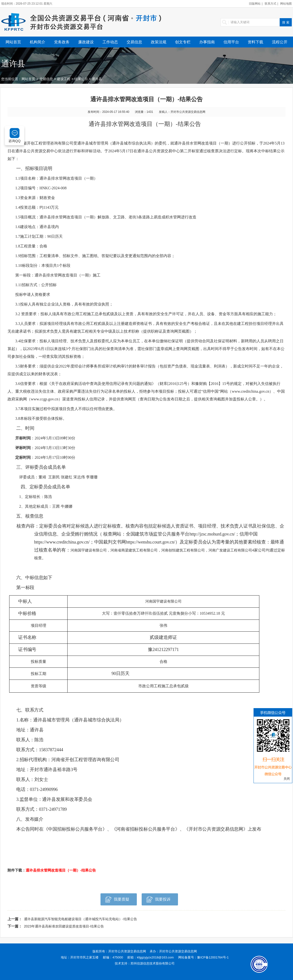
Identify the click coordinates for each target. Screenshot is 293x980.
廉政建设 (86, 42)
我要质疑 (117, 901)
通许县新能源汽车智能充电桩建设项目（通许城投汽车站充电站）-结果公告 (81, 919)
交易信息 (134, 42)
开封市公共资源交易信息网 (127, 951)
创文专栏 (183, 42)
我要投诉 (158, 901)
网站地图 (286, 4)
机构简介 (38, 42)
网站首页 (13, 42)
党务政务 (62, 42)
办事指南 (207, 42)
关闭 (287, 779)
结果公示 (81, 79)
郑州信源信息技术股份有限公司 (153, 963)
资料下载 (255, 42)
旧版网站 (255, 4)
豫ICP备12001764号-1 (213, 957)
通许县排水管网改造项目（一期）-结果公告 (61, 870)
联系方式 (270, 4)
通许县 (97, 79)
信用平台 (231, 42)
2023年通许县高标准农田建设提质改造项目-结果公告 (64, 926)
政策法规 (159, 42)
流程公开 (280, 42)
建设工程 (64, 79)
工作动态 (110, 42)
